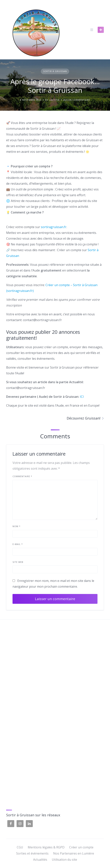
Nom (16, 526)
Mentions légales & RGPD (46, 847)
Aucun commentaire (77, 100)
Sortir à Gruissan (55, 71)
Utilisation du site (64, 860)
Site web (18, 562)
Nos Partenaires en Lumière (74, 853)
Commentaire (22, 476)
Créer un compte (81, 847)
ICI (82, 397)
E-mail (18, 544)
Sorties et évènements (32, 853)
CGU (20, 847)
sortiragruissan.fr (54, 227)
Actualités (40, 860)
